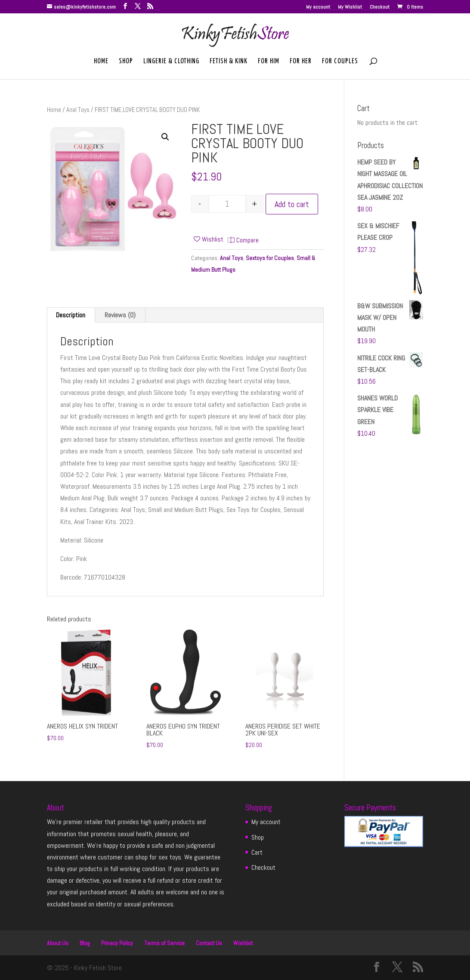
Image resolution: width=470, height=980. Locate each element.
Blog (85, 943)
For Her (301, 62)
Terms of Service (164, 943)
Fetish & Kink (229, 62)
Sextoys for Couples (270, 258)
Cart (257, 852)
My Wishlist (350, 7)
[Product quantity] (227, 204)
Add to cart (292, 204)
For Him (269, 62)
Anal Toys (78, 110)
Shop (126, 62)
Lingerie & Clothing (171, 62)
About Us (58, 943)
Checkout (380, 7)
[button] (165, 137)
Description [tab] (71, 315)
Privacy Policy (117, 943)
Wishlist (243, 943)
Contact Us (209, 943)
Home (101, 62)
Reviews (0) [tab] (120, 315)
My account (318, 7)
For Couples (340, 62)
